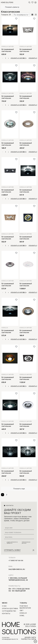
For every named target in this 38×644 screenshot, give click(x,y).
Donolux (8, 47)
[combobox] (21, 15)
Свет (22, 610)
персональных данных (26, 543)
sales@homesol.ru (17, 569)
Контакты (6, 614)
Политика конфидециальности (10, 638)
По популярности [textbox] (21, 15)
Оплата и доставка (10, 608)
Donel (22, 616)
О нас (4, 606)
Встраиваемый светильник (8, 50)
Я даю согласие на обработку (19, 543)
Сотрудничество (9, 611)
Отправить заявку (12, 550)
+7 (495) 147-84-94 (16, 561)
